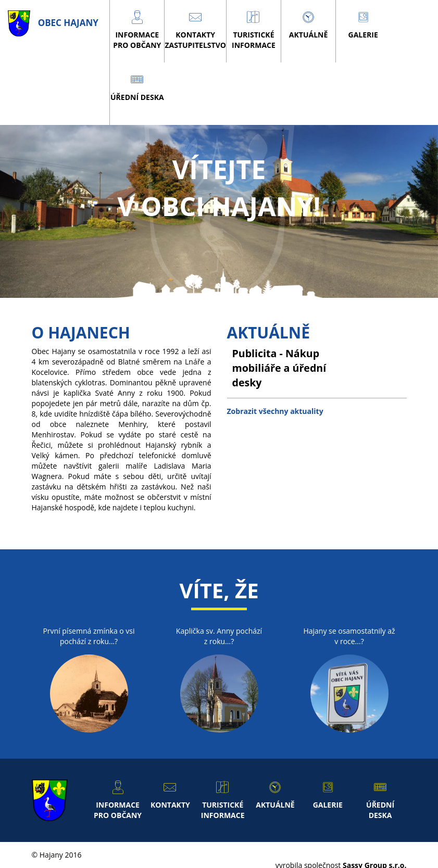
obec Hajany (53, 23)
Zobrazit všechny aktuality (275, 411)
